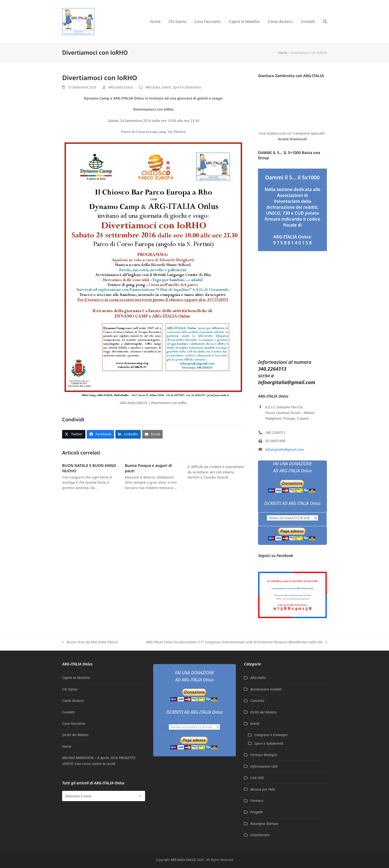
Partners (257, 801)
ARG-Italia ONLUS (183, 860)
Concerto (257, 700)
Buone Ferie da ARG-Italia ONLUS (90, 642)
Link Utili (257, 778)
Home (283, 53)
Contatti (68, 712)
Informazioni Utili (264, 766)
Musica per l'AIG (263, 789)
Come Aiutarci (73, 700)
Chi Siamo (70, 689)
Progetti (256, 812)
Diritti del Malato (75, 735)
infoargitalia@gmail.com (284, 449)
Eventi (166, 87)
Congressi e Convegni (271, 735)
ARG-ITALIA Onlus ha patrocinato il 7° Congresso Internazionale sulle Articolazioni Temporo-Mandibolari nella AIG (236, 642)
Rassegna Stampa (264, 823)
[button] (325, 22)
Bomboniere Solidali (266, 689)
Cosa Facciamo (74, 723)
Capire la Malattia (76, 678)
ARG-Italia (153, 87)
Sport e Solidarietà (187, 87)
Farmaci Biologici (264, 755)
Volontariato (260, 835)
